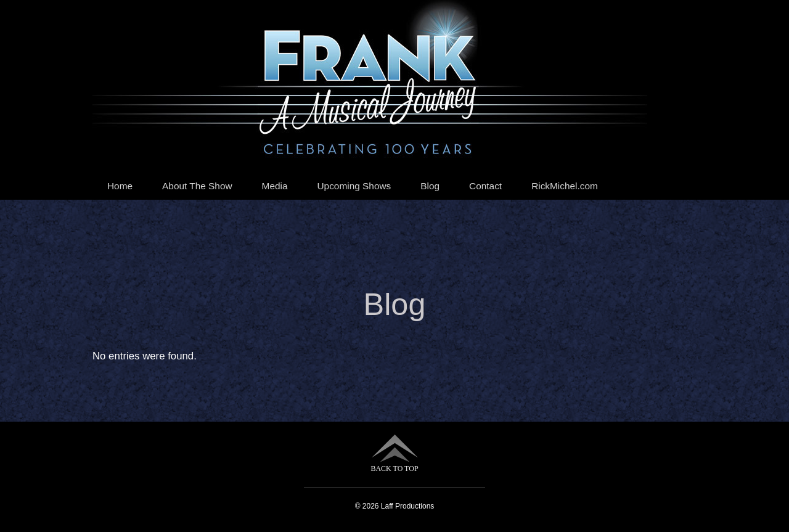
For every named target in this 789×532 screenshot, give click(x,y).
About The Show (197, 186)
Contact (485, 186)
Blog (430, 186)
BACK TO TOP (394, 453)
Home (120, 186)
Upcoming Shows (354, 186)
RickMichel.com (565, 186)
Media (275, 186)
